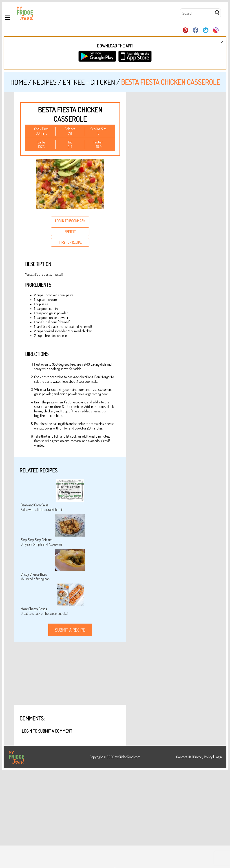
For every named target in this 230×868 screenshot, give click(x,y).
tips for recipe (70, 242)
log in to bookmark (70, 221)
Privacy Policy (203, 757)
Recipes (45, 82)
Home (19, 82)
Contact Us (184, 757)
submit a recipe (70, 630)
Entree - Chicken (89, 82)
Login (218, 757)
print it (70, 232)
